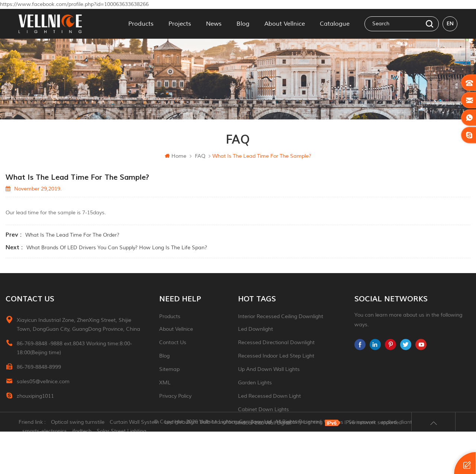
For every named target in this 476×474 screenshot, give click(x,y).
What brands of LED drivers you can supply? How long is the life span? (117, 248)
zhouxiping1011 (35, 396)
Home (176, 156)
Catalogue (335, 24)
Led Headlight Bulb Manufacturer (205, 465)
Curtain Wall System (134, 465)
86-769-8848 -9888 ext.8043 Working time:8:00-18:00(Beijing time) (74, 348)
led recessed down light (269, 396)
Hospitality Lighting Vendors (310, 465)
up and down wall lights (269, 369)
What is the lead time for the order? (72, 235)
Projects (180, 24)
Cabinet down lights (263, 409)
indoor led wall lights (265, 423)
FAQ (200, 156)
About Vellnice (285, 24)
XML (165, 383)
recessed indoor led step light (276, 356)
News (214, 24)
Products (141, 24)
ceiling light (253, 436)
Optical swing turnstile (78, 465)
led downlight (255, 329)
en (450, 24)
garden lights (255, 383)
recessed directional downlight (276, 342)
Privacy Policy (175, 396)
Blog (243, 24)
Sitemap (169, 369)
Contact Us (173, 342)
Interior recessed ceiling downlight (281, 316)
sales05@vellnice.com (43, 382)
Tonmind (261, 465)
